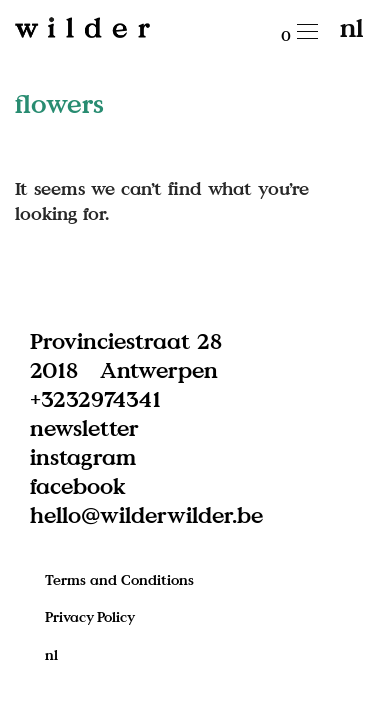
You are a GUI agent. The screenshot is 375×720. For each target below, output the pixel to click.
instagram (83, 456)
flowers (59, 103)
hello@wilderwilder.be (146, 514)
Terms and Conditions (119, 579)
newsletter (84, 427)
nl (351, 27)
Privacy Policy (90, 616)
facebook (78, 485)
